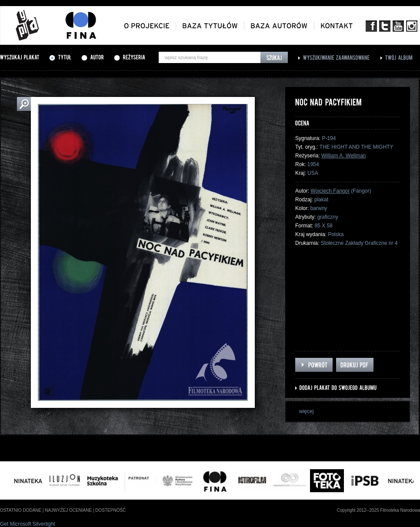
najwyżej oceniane (68, 510)
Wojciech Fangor (330, 191)
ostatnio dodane (21, 510)
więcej (306, 411)
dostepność (110, 510)
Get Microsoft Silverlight (28, 524)
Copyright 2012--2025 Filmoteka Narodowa (378, 510)
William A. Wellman (343, 156)
